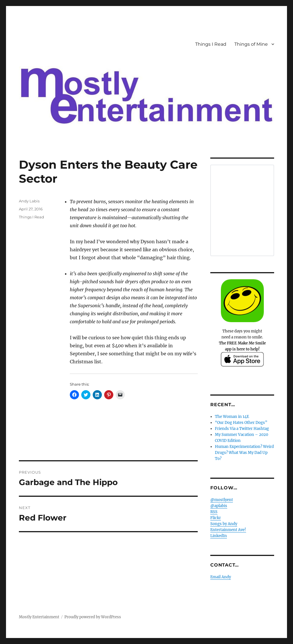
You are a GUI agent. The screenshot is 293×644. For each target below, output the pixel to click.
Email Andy (221, 577)
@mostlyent (222, 500)
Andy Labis (29, 201)
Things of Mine (251, 44)
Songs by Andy (224, 524)
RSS (214, 512)
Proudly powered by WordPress (93, 617)
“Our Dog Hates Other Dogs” (241, 423)
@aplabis (219, 506)
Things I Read (211, 44)
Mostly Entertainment (39, 617)
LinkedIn (219, 536)
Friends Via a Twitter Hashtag (242, 429)
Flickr (216, 518)
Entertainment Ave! (228, 530)
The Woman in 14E (232, 417)
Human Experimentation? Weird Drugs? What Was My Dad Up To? (244, 453)
